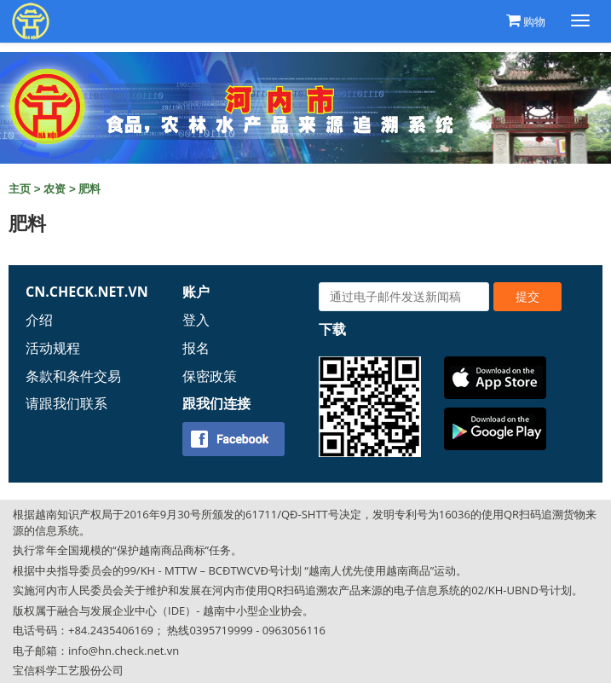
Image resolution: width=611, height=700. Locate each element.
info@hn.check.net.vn (124, 651)
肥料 (89, 189)
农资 (55, 189)
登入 (196, 320)
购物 (534, 21)
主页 (20, 189)
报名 (196, 348)
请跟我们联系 (66, 403)
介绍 (39, 320)
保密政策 (210, 376)
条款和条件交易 (73, 376)
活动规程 (53, 348)
